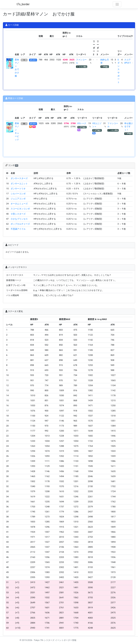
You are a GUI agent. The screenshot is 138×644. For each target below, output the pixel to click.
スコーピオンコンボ (20, 209)
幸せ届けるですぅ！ (129, 127)
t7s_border (23, 4)
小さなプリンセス (19, 219)
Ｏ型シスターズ (18, 214)
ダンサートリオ (18, 189)
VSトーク (82, 123)
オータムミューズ (19, 204)
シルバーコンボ (18, 194)
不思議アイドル (18, 229)
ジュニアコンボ (18, 199)
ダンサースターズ (19, 178)
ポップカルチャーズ (20, 224)
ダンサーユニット (19, 184)
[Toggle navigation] (117, 4)
